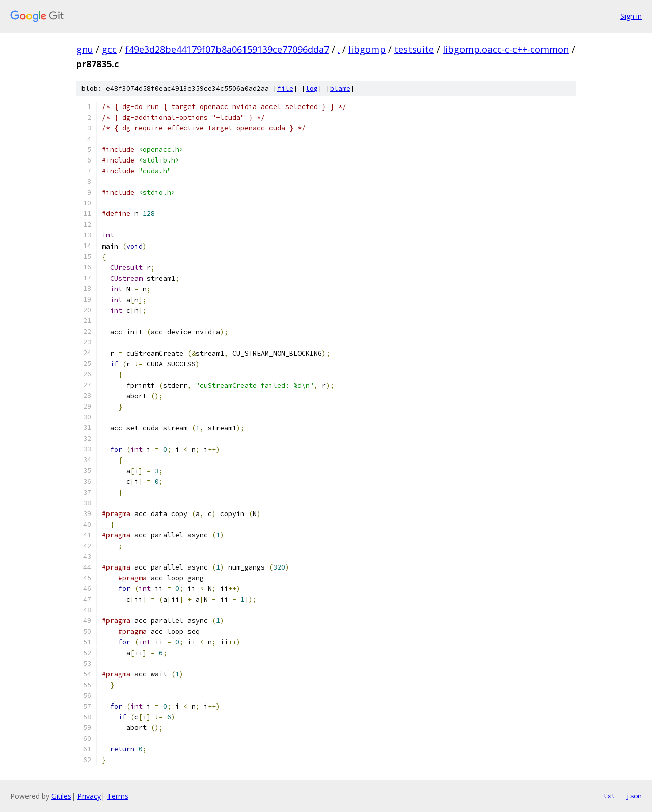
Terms (118, 796)
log (312, 88)
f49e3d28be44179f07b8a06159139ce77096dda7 (227, 49)
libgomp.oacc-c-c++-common (506, 49)
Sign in (631, 16)
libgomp (367, 49)
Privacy (89, 796)
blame (340, 88)
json (634, 796)
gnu (85, 49)
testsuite (414, 49)
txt (609, 796)
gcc (109, 49)
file (285, 88)
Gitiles (61, 796)
